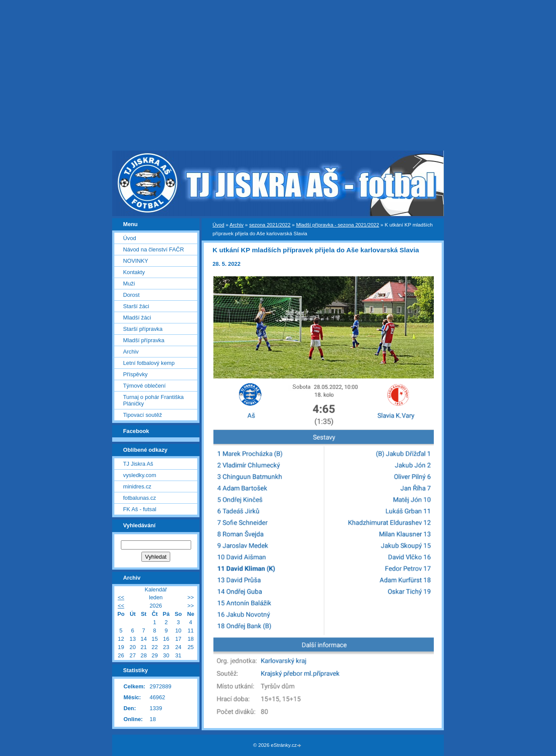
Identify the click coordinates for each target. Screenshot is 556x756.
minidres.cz (137, 486)
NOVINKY (136, 261)
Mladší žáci (137, 318)
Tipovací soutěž (142, 415)
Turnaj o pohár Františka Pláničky (153, 400)
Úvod (218, 225)
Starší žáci (136, 306)
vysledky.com (140, 475)
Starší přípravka (143, 329)
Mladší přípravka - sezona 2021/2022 (337, 225)
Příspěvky (135, 374)
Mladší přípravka (144, 340)
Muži (129, 283)
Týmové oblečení (144, 386)
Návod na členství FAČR (153, 249)
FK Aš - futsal (140, 509)
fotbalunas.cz (139, 498)
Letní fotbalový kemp (149, 363)
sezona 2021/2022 (270, 225)
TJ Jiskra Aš (138, 464)
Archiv (237, 225)
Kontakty (134, 272)
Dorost (131, 295)
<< (121, 597)
